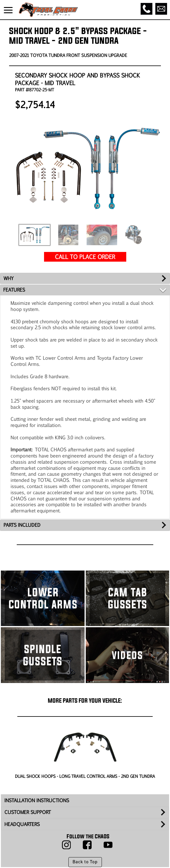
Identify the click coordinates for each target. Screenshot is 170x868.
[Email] (161, 9)
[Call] (147, 9)
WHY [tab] (9, 278)
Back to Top (85, 862)
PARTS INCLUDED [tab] (22, 525)
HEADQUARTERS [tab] (22, 824)
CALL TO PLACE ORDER (85, 256)
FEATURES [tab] (14, 290)
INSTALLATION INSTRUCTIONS (37, 800)
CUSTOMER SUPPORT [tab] (28, 812)
